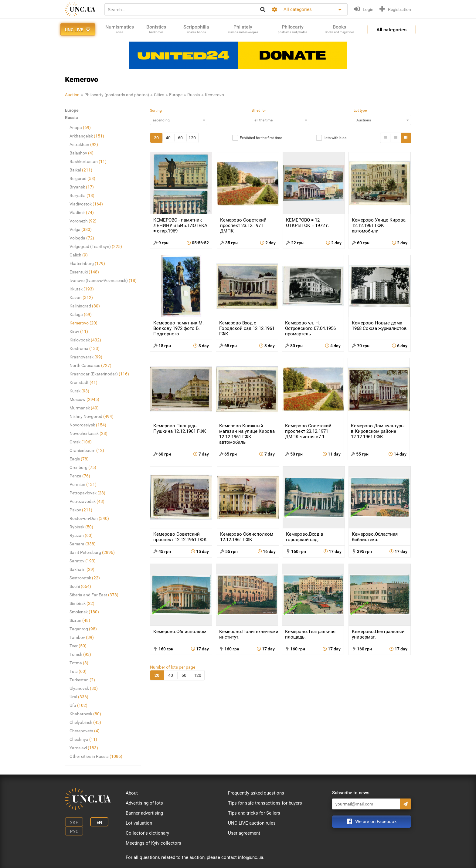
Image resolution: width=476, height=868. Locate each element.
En (99, 822)
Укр (74, 822)
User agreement (244, 833)
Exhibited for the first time (261, 138)
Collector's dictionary (147, 833)
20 (156, 138)
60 (180, 138)
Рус (74, 832)
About (132, 793)
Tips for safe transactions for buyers (265, 803)
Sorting (156, 110)
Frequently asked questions (256, 793)
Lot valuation (139, 823)
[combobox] (179, 120)
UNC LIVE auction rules (252, 823)
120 (192, 138)
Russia (194, 95)
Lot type (360, 110)
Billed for (259, 110)
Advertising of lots (144, 803)
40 (168, 138)
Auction (72, 95)
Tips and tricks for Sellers (254, 813)
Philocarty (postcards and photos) (117, 95)
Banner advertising (144, 813)
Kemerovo (214, 95)
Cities (159, 95)
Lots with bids (335, 138)
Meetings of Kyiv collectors (153, 843)
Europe (176, 95)
